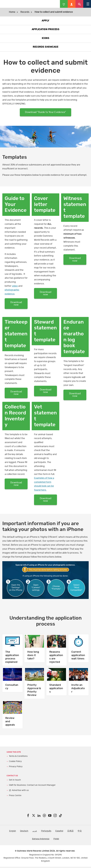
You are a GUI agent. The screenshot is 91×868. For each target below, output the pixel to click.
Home (12, 12)
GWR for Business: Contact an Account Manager (32, 786)
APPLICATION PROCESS (46, 29)
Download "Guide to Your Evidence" (45, 112)
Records (25, 12)
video (15, 286)
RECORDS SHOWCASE (46, 47)
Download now (16, 304)
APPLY (46, 21)
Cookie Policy (15, 763)
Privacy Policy (16, 768)
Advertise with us (20, 792)
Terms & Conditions (18, 757)
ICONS (46, 38)
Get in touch (15, 781)
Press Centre (15, 797)
